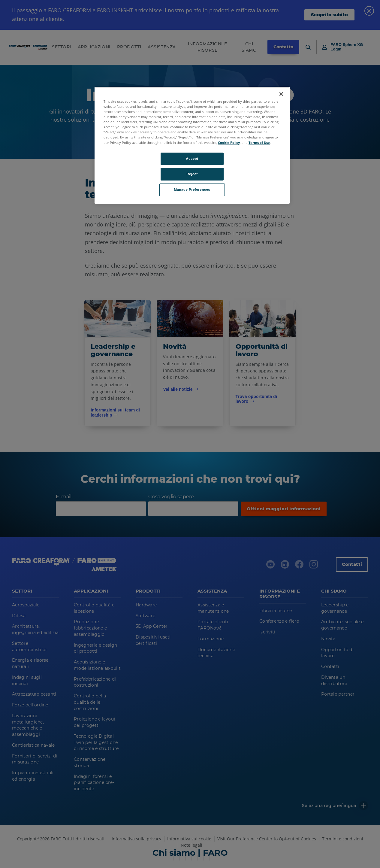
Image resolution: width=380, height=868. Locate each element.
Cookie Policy (229, 143)
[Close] (281, 94)
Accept (192, 159)
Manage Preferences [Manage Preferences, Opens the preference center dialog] (192, 190)
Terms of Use (259, 143)
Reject (192, 174)
